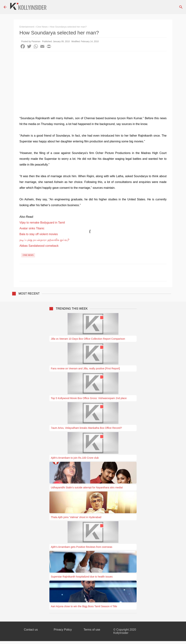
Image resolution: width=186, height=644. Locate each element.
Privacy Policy (63, 630)
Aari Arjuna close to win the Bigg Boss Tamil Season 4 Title (84, 606)
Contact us (31, 630)
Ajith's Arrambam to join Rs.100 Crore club (75, 458)
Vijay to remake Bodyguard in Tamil (42, 223)
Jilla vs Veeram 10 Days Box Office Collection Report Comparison (88, 339)
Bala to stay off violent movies (39, 234)
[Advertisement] (93, 78)
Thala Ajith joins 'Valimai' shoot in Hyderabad (76, 517)
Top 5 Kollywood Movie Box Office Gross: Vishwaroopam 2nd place (89, 398)
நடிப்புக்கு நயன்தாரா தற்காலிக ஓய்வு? (44, 240)
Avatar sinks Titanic (32, 228)
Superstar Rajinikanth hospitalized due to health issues (82, 577)
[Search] (181, 7)
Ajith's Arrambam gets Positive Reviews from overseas (82, 547)
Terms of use (92, 630)
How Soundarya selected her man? (68, 27)
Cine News (28, 255)
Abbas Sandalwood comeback (39, 246)
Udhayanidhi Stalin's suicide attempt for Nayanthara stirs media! (87, 487)
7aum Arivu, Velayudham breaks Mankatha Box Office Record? (86, 428)
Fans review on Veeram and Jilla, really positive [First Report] (85, 368)
